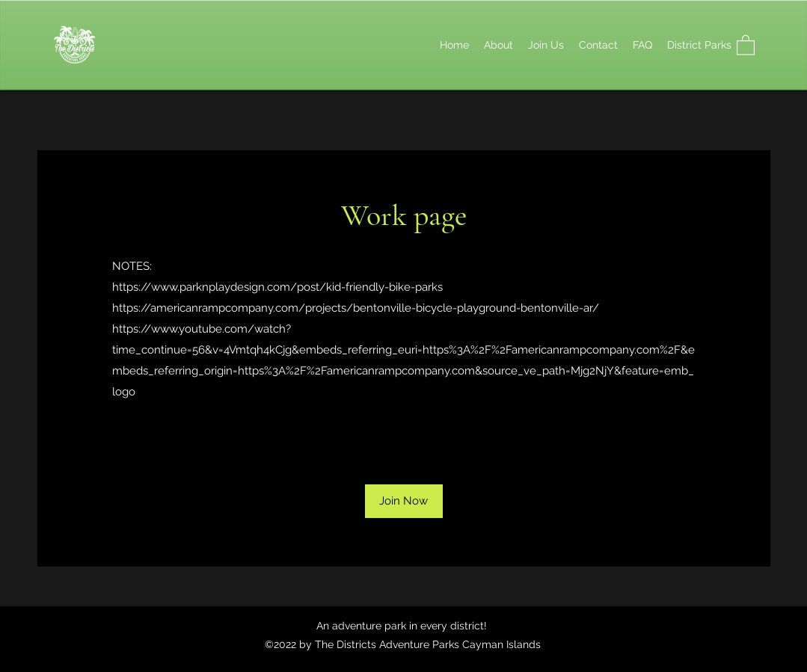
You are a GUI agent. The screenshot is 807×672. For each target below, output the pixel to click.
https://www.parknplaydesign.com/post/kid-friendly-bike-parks (277, 287)
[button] (746, 44)
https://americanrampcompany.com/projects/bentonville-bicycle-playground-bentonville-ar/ (356, 308)
